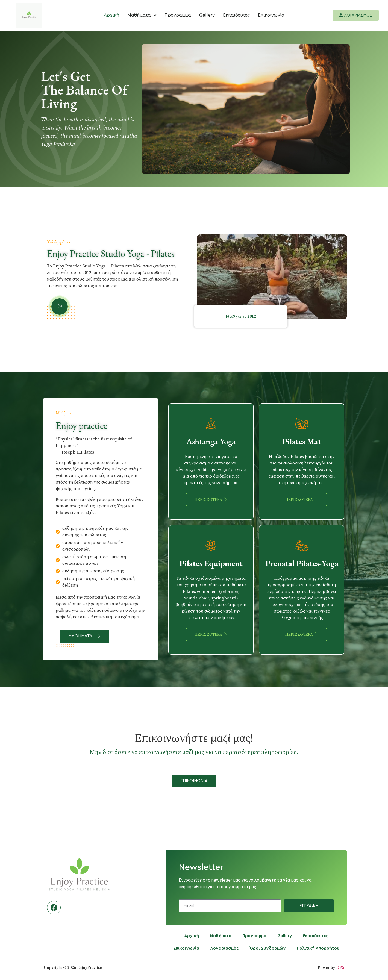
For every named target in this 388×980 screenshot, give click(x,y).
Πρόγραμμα (178, 15)
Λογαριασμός (224, 948)
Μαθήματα (142, 15)
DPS (340, 967)
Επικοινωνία (271, 15)
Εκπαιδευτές (236, 15)
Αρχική (111, 15)
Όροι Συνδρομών (268, 948)
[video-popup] (60, 307)
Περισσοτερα (211, 500)
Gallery (207, 15)
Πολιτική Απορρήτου (318, 948)
